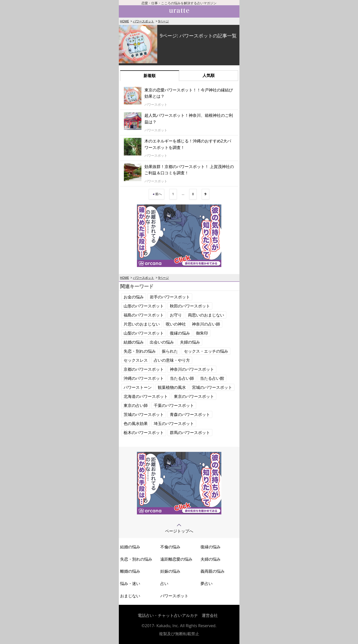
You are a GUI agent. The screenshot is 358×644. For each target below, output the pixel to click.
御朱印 (202, 333)
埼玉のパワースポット (174, 423)
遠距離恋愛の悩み (176, 559)
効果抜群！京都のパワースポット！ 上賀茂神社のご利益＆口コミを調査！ (189, 170)
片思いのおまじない (142, 324)
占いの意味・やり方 (172, 360)
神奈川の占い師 (206, 324)
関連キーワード (137, 286)
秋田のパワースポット (190, 306)
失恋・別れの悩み (140, 351)
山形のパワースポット (144, 306)
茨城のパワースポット (144, 414)
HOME (125, 21)
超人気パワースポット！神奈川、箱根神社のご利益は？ (189, 119)
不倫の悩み (170, 547)
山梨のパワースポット (144, 333)
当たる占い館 (212, 378)
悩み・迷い (130, 583)
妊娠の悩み (170, 571)
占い (164, 583)
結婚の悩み (134, 342)
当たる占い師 (182, 378)
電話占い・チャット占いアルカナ (168, 615)
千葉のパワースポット (174, 405)
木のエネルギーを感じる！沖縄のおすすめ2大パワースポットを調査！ (188, 144)
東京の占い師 (136, 405)
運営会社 (210, 615)
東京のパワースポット (194, 396)
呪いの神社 (176, 324)
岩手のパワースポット (170, 297)
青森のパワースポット (190, 414)
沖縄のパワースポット (144, 378)
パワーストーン (138, 387)
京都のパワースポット (144, 369)
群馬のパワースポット (190, 433)
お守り (176, 315)
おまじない (130, 596)
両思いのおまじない (206, 315)
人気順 (209, 75)
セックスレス (136, 360)
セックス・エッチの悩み (206, 351)
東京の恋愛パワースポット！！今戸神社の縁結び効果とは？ (189, 93)
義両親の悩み (213, 571)
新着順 (149, 76)
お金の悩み (134, 297)
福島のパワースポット (144, 315)
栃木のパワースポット (144, 433)
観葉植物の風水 (172, 387)
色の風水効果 (136, 423)
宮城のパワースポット (212, 387)
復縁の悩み (180, 333)
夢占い (207, 583)
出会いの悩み (162, 342)
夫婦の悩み (190, 342)
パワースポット (143, 21)
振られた (170, 351)
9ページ (163, 21)
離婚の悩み (130, 571)
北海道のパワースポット (146, 396)
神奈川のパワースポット (192, 369)
